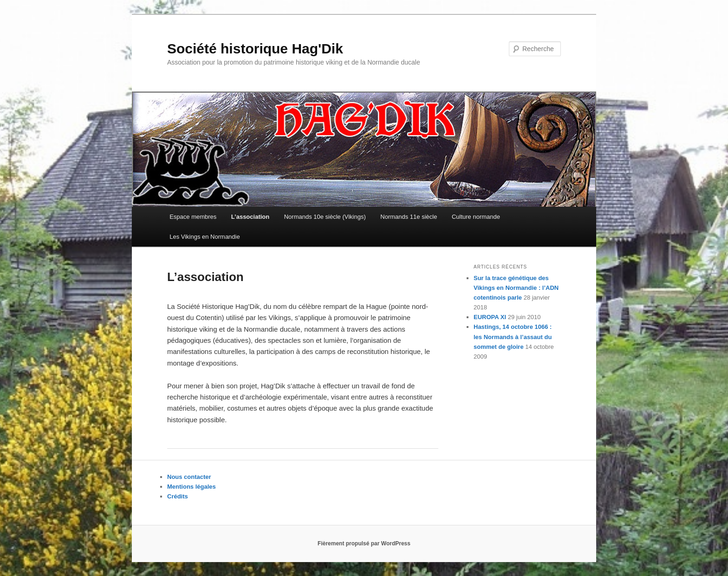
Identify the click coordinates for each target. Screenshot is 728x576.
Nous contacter (189, 477)
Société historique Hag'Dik (255, 49)
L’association (250, 217)
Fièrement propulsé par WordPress (364, 543)
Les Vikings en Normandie (205, 237)
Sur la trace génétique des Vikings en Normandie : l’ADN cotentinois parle (516, 288)
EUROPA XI (490, 317)
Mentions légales (192, 487)
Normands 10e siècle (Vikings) (325, 217)
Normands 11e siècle (409, 217)
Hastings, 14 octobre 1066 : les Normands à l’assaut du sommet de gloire (513, 337)
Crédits (178, 496)
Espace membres (193, 217)
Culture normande (476, 217)
